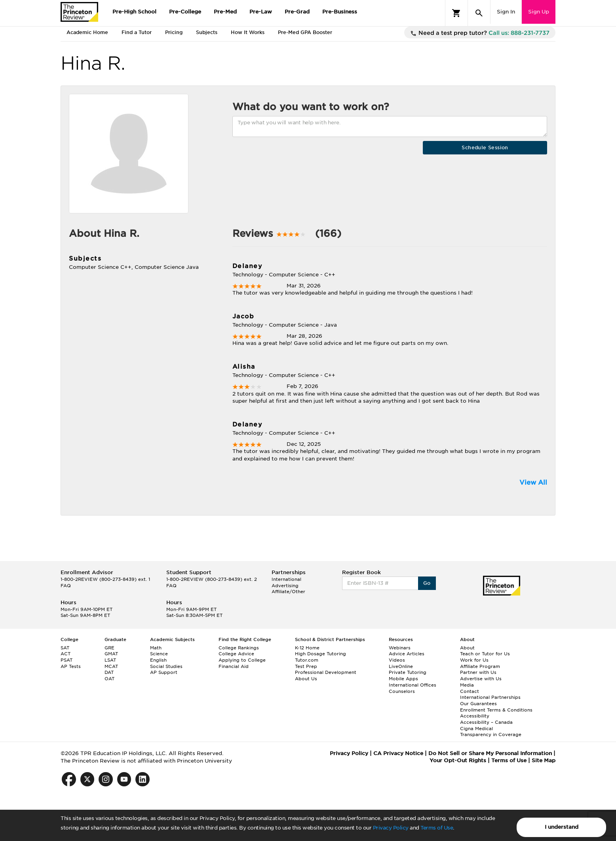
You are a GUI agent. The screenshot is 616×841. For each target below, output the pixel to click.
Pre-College (185, 12)
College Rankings (239, 648)
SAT (65, 648)
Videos (397, 660)
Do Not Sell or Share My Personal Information (490, 753)
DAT (109, 672)
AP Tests (71, 666)
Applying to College (242, 660)
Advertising (285, 586)
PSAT (67, 660)
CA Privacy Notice (398, 753)
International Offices (413, 685)
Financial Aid (234, 666)
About (467, 648)
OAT (109, 679)
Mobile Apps (403, 679)
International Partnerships (490, 697)
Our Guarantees (478, 704)
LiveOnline (401, 666)
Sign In (506, 12)
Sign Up (539, 12)
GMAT (111, 654)
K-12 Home (307, 648)
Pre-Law (261, 12)
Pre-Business (340, 12)
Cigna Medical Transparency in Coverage (491, 732)
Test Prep (306, 666)
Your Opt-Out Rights (458, 760)
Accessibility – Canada (486, 722)
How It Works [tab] (248, 32)
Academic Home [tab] (87, 32)
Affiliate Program (480, 666)
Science (159, 654)
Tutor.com (307, 660)
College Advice (236, 654)
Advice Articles (407, 654)
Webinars (400, 648)
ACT (66, 654)
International (286, 579)
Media (467, 685)
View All (533, 482)
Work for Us (474, 660)
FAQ (66, 586)
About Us (306, 679)
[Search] (479, 13)
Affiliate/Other (288, 592)
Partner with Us (478, 672)
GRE (109, 648)
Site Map (544, 760)
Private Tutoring (408, 672)
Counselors (402, 691)
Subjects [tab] (207, 32)
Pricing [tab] (174, 32)
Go (427, 583)
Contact (470, 691)
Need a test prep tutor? (480, 33)
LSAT (110, 660)
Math (156, 648)
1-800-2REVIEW (105, 579)
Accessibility (475, 716)
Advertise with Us (481, 679)
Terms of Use (437, 828)
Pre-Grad (297, 12)
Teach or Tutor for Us (485, 654)
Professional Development (326, 672)
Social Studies (166, 666)
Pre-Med (225, 12)
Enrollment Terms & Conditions (496, 710)
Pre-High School (134, 12)
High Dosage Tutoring (320, 654)
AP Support (164, 672)
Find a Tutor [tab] (137, 32)
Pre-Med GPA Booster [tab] (305, 32)
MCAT (111, 666)
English (158, 660)
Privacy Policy (391, 828)
